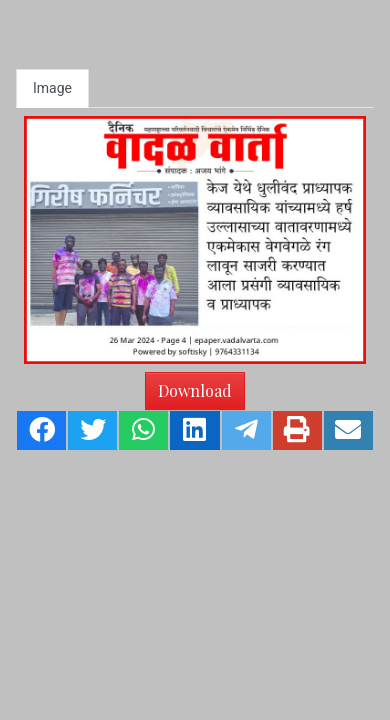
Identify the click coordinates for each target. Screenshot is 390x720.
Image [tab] (52, 88)
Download (195, 390)
